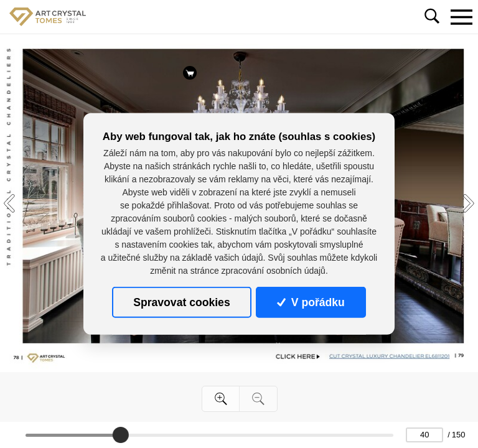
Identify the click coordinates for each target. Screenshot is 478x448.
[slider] (121, 435)
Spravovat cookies (181, 302)
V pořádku (311, 302)
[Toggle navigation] (461, 17)
